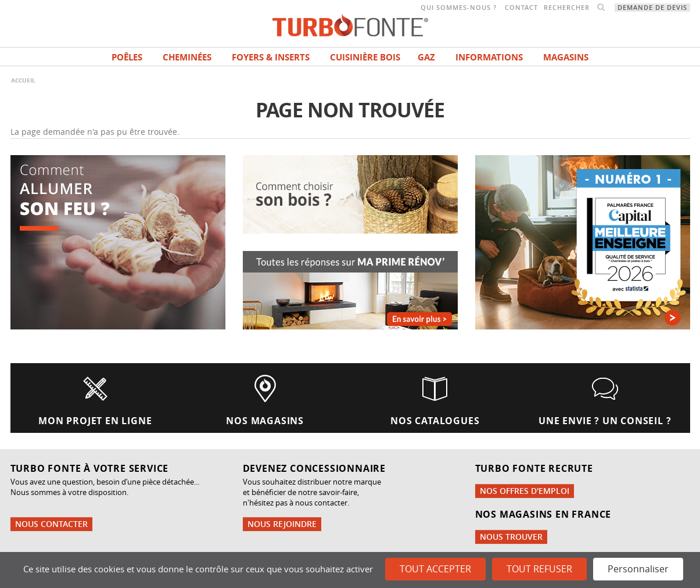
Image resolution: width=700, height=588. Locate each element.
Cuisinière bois (365, 57)
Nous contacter (51, 524)
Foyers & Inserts (271, 57)
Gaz (426, 57)
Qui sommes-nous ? (459, 8)
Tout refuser (539, 569)
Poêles (127, 57)
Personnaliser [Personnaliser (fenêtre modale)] (638, 569)
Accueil (23, 80)
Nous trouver (511, 537)
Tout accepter (435, 569)
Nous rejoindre (282, 524)
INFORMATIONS (489, 57)
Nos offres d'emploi (525, 491)
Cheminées (187, 57)
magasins (566, 57)
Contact (521, 8)
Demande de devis (652, 8)
